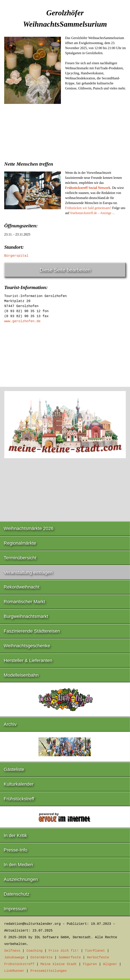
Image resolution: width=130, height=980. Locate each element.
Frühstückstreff (19, 799)
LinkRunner (14, 971)
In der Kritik (15, 835)
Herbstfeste (98, 958)
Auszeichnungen (21, 879)
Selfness (12, 951)
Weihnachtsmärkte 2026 (29, 528)
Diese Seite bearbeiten (65, 270)
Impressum (15, 909)
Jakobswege (14, 958)
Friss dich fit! (64, 951)
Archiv (10, 724)
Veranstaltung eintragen (28, 572)
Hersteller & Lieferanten (28, 660)
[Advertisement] (65, 139)
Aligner (110, 964)
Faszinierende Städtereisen (32, 631)
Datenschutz (17, 894)
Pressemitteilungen (49, 971)
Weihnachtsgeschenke (27, 646)
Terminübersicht (20, 558)
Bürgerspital (16, 256)
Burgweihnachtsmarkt (26, 616)
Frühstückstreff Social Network (88, 188)
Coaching (35, 951)
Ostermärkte (42, 958)
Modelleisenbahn (21, 675)
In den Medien (18, 865)
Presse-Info (16, 850)
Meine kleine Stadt (59, 964)
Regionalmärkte (20, 543)
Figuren (90, 964)
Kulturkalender (19, 784)
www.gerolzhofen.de (22, 321)
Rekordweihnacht (22, 587)
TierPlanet (95, 951)
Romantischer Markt (24, 602)
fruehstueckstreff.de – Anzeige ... (92, 213)
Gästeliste (14, 769)
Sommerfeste (70, 958)
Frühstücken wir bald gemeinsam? (88, 208)
